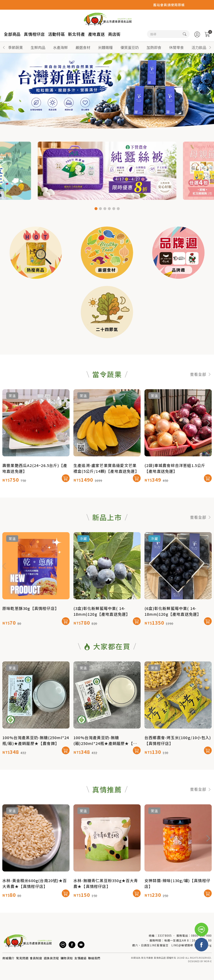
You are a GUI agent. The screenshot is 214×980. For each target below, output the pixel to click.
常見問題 (22, 958)
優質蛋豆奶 (130, 47)
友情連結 (80, 958)
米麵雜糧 (105, 47)
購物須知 (67, 958)
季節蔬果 (15, 47)
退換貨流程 (51, 958)
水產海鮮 (60, 47)
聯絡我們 (94, 958)
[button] (210, 47)
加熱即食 (154, 47)
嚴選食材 (83, 47)
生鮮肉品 (38, 47)
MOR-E (208, 961)
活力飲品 (199, 47)
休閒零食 (176, 47)
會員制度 (36, 958)
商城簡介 (8, 958)
